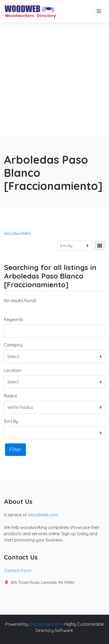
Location (12, 370)
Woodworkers (18, 233)
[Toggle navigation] (99, 11)
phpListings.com (45, 624)
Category (13, 345)
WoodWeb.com (43, 515)
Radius (10, 396)
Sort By (11, 421)
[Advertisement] (54, 80)
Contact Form (18, 570)
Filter (15, 450)
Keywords (14, 319)
